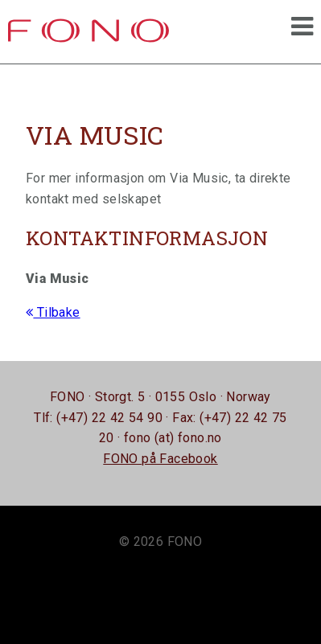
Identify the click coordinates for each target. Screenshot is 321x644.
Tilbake (53, 312)
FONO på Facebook (160, 459)
